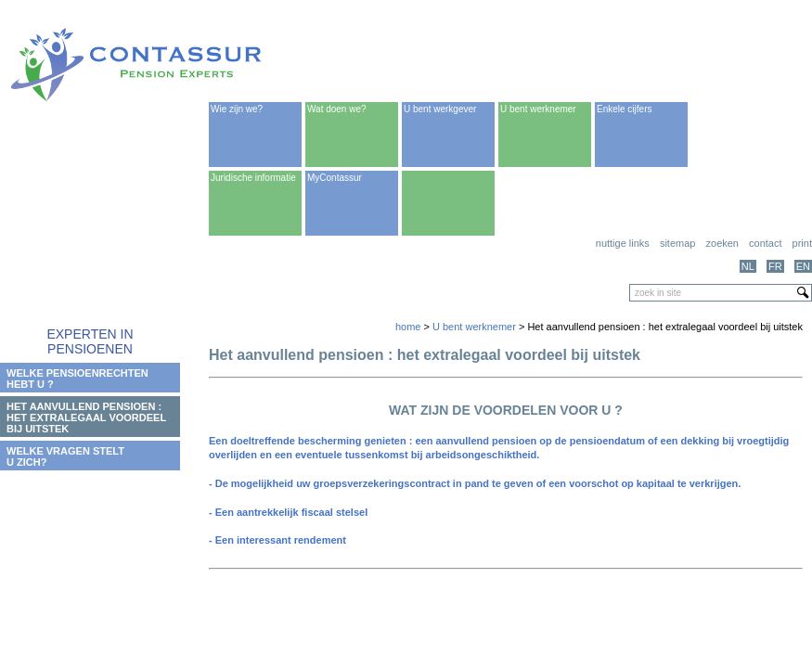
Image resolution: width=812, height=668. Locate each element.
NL (748, 266)
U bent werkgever (440, 109)
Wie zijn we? (237, 109)
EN (803, 266)
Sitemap (678, 243)
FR (775, 266)
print (802, 243)
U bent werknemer (538, 109)
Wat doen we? (337, 109)
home (408, 327)
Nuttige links (623, 243)
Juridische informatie (253, 178)
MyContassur (335, 178)
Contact (765, 243)
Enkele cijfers (624, 109)
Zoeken (722, 243)
